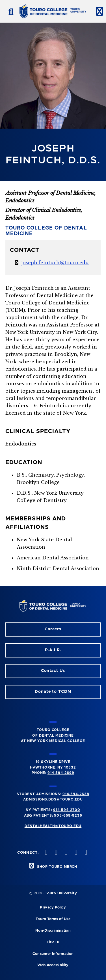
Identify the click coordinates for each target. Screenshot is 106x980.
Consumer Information (53, 954)
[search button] (9, 11)
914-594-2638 (76, 794)
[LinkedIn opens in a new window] (65, 853)
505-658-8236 (68, 815)
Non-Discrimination (53, 931)
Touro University (61, 893)
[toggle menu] (97, 11)
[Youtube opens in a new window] (85, 853)
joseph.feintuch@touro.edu (55, 263)
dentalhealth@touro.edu (53, 826)
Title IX (53, 942)
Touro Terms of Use (53, 919)
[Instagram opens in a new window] (46, 853)
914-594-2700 (67, 810)
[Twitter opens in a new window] (75, 853)
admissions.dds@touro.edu (53, 799)
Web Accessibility (53, 965)
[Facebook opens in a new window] (55, 853)
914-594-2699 (61, 773)
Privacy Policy (53, 907)
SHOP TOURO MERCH (57, 867)
